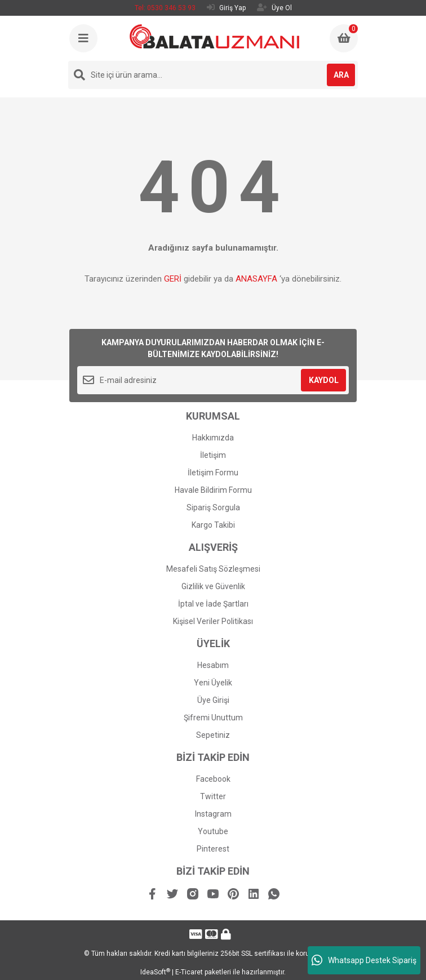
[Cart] (344, 38)
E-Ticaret (189, 972)
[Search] (213, 75)
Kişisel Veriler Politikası (213, 621)
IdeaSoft (155, 972)
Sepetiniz (213, 735)
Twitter (213, 796)
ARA (341, 75)
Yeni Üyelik (213, 683)
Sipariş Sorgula (213, 507)
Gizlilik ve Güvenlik (213, 586)
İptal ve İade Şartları (213, 604)
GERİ (173, 279)
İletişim (213, 455)
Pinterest (213, 849)
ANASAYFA (256, 279)
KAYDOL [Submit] (324, 380)
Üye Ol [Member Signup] (274, 8)
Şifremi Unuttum (213, 718)
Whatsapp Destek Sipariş (364, 960)
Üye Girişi (213, 700)
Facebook (213, 779)
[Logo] (214, 36)
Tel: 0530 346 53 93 (165, 8)
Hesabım (213, 665)
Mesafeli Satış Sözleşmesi (213, 569)
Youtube (213, 831)
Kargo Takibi (213, 525)
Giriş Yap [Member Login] (226, 8)
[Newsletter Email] (213, 380)
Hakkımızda (213, 438)
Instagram (213, 814)
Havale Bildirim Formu (213, 490)
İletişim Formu (213, 473)
